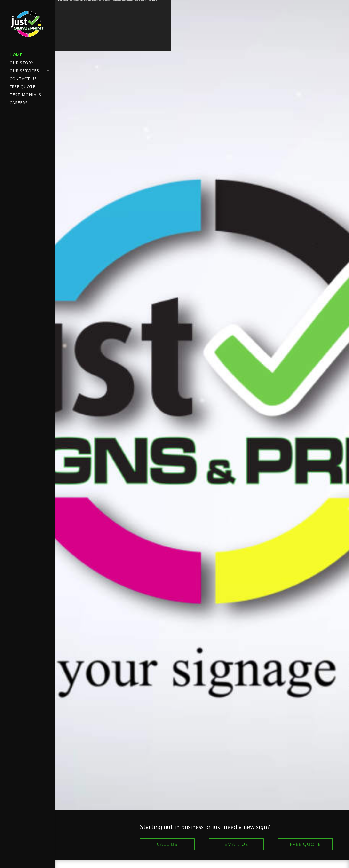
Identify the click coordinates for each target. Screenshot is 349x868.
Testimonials (25, 95)
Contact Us (23, 79)
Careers (19, 103)
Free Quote (23, 87)
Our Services (24, 71)
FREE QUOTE (305, 844)
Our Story (22, 63)
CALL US (167, 844)
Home (16, 55)
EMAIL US (236, 844)
